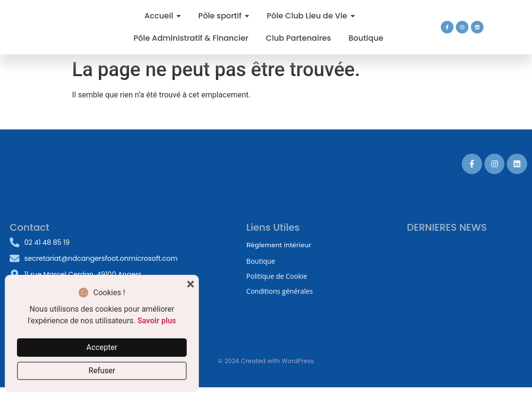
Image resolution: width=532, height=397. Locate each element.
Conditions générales (280, 291)
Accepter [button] (102, 347)
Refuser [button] (102, 371)
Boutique (261, 261)
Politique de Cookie (277, 276)
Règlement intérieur (279, 245)
